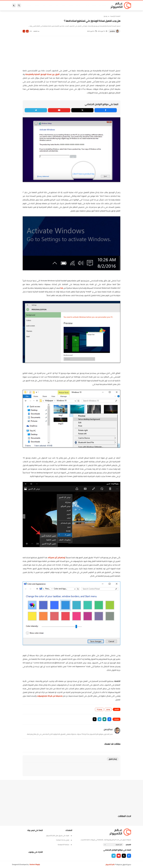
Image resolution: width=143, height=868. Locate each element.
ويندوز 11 (85, 5)
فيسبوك (77, 5)
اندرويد (49, 5)
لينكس (62, 5)
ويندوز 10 (99, 709)
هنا (62, 288)
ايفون (43, 5)
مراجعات (36, 5)
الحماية (69, 5)
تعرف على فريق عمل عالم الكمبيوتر (59, 835)
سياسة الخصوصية (65, 845)
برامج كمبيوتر (102, 5)
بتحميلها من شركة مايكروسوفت (50, 696)
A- (24, 31)
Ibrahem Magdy (35, 864)
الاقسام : (128, 845)
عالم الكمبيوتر (110, 864)
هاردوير (28, 5)
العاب (56, 5)
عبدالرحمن (112, 31)
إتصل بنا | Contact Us (64, 840)
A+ (27, 31)
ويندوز (93, 5)
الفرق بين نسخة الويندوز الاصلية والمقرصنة (42, 74)
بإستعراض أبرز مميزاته (57, 557)
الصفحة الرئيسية (115, 16)
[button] (109, 719)
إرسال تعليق (113, 759)
